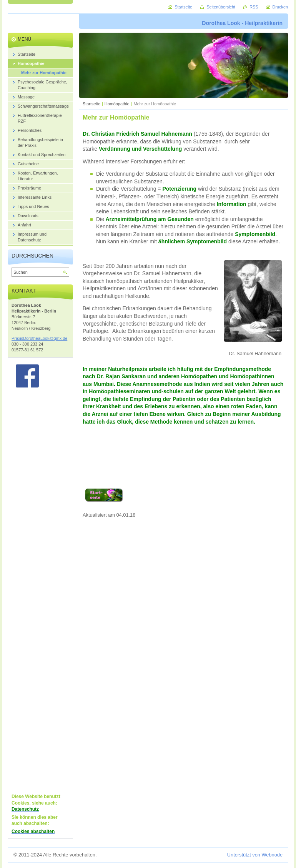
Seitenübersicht (221, 7)
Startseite (91, 104)
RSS (254, 7)
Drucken (280, 7)
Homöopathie (117, 104)
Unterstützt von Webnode (255, 855)
